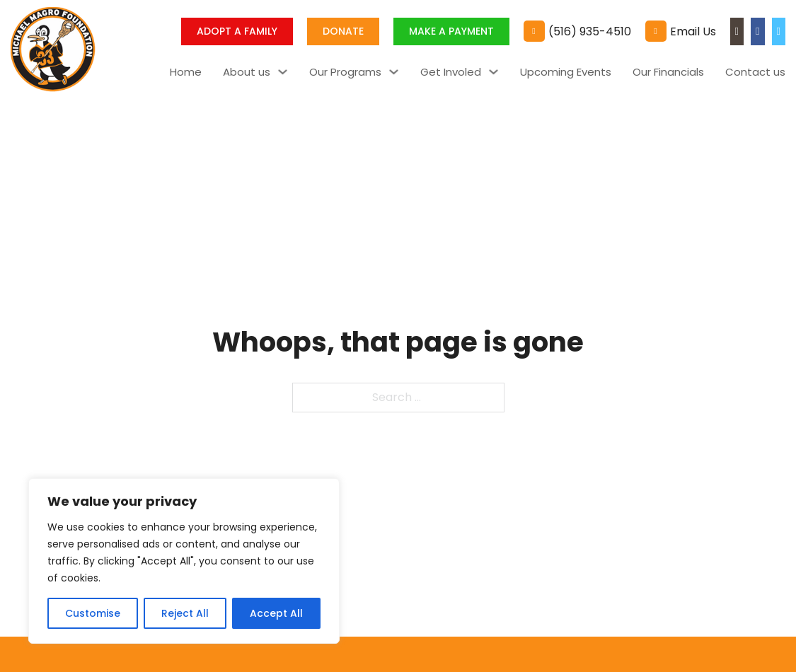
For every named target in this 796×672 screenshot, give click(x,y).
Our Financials (668, 72)
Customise (93, 613)
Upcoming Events (566, 72)
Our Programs (345, 72)
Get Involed (451, 72)
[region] (184, 561)
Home (186, 72)
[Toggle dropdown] (283, 72)
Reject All (185, 613)
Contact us (755, 72)
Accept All (276, 613)
